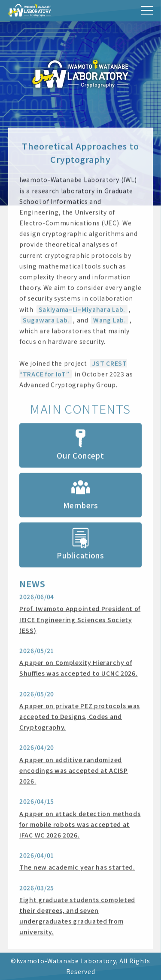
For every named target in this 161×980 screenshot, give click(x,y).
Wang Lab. (109, 321)
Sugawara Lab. (46, 321)
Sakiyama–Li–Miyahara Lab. (82, 310)
